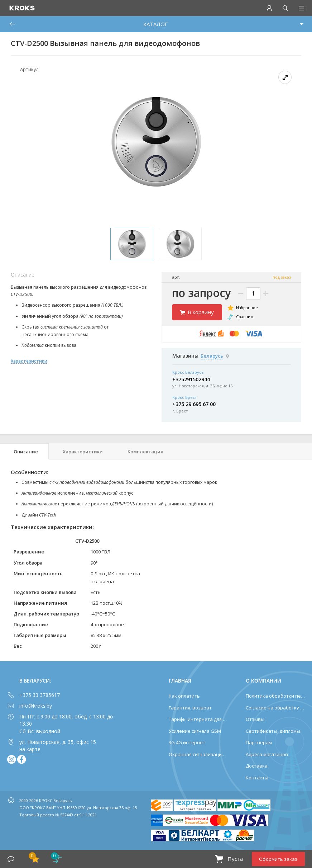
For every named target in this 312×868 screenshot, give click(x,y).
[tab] (24, 451)
